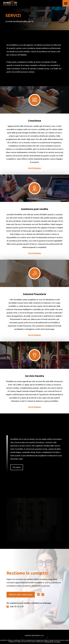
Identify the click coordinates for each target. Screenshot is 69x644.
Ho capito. (57, 642)
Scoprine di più (49, 642)
